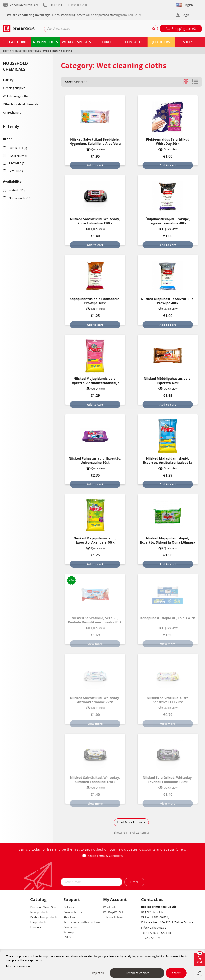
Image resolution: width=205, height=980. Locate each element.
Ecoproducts (38, 922)
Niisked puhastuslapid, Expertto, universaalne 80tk (95, 461)
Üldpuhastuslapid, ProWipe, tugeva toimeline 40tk (168, 221)
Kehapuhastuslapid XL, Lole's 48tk (168, 618)
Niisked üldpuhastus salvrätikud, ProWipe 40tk (168, 301)
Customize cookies (137, 973)
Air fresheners (12, 112)
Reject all (98, 973)
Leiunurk (36, 927)
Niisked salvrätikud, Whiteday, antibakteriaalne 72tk (95, 700)
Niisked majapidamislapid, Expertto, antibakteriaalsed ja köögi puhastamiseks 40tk (95, 383)
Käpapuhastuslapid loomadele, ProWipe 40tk (95, 301)
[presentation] (102, 869)
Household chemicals (16, 66)
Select (76, 82)
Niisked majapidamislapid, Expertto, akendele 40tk (95, 540)
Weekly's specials (76, 42)
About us (69, 917)
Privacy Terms (73, 912)
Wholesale (110, 907)
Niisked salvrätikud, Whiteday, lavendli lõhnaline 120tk (168, 780)
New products (39, 912)
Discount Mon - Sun (43, 907)
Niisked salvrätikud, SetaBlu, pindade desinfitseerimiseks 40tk (95, 620)
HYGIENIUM (19, 156)
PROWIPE (17, 163)
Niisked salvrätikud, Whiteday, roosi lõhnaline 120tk (95, 221)
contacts (134, 42)
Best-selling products (44, 917)
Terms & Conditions (110, 856)
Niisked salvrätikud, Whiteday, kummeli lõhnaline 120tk (95, 780)
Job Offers (161, 42)
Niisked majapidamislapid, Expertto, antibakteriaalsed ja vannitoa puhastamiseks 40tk (168, 463)
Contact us (70, 927)
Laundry (8, 80)
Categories (19, 42)
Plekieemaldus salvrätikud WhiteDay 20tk (168, 142)
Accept (176, 973)
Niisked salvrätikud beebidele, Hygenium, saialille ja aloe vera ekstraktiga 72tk (95, 144)
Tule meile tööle (114, 917)
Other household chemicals (21, 104)
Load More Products (131, 822)
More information (18, 966)
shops (188, 42)
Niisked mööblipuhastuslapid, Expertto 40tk (168, 381)
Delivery (69, 907)
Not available (20, 198)
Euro (107, 42)
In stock (17, 190)
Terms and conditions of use (80, 922)
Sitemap (69, 932)
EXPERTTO (18, 148)
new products (45, 42)
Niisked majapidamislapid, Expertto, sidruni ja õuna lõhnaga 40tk (168, 542)
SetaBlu (16, 171)
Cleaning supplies (14, 88)
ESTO (67, 937)
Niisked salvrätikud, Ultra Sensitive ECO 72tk (168, 700)
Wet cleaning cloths (16, 96)
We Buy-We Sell (113, 912)
